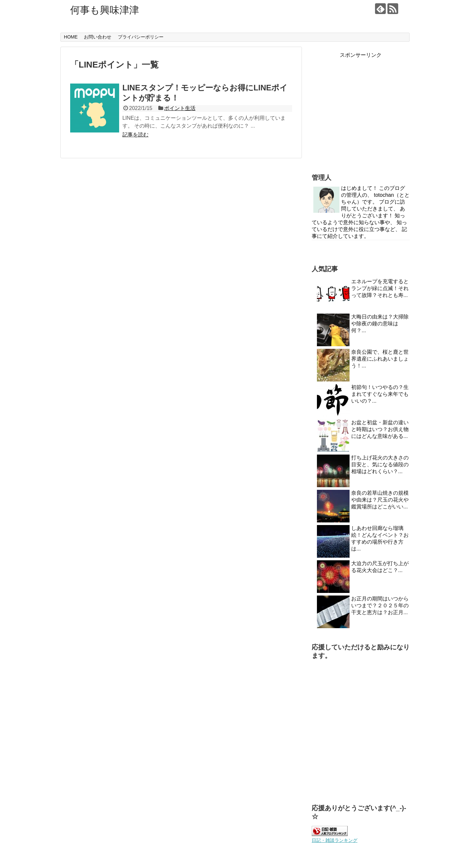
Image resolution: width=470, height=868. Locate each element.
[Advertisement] (361, 116)
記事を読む (135, 135)
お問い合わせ (98, 37)
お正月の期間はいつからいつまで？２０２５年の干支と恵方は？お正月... (380, 605)
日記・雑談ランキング (335, 840)
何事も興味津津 (105, 10)
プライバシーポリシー (141, 37)
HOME (71, 37)
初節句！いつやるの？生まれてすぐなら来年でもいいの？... (380, 394)
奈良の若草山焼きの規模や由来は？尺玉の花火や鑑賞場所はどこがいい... (380, 500)
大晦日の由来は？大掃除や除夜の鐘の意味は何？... (380, 324)
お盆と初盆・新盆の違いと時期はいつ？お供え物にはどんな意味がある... (380, 429)
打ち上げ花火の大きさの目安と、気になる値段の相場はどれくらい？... (380, 465)
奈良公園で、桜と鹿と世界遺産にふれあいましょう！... (380, 359)
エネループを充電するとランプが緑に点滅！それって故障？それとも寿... (380, 288)
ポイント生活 (180, 108)
